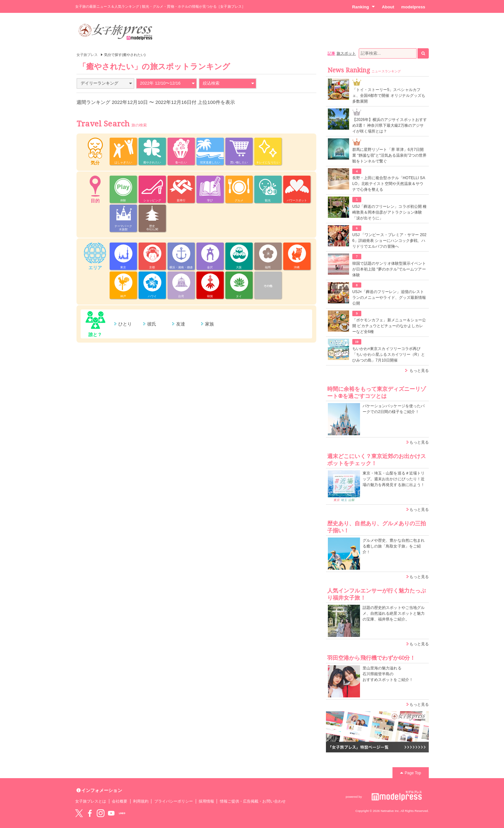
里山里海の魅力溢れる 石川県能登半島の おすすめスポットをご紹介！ (388, 674)
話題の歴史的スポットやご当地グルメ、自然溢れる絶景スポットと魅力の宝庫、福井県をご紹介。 (394, 613)
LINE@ (122, 813)
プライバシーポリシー (174, 801)
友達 (181, 324)
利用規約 (141, 801)
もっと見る (419, 371)
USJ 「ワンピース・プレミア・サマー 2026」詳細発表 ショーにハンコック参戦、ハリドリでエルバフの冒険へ (389, 241)
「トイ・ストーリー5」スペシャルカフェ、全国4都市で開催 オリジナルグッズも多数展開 (389, 96)
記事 (331, 53)
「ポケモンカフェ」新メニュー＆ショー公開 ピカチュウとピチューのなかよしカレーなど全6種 (389, 326)
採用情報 (206, 801)
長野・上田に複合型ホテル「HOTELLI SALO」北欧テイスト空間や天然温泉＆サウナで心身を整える (389, 184)
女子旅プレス (87, 55)
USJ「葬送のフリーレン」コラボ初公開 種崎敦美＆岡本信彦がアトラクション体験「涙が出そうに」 (389, 212)
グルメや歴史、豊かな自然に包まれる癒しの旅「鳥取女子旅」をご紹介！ (394, 546)
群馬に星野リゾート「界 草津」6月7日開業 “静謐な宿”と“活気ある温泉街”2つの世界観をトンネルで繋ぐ (389, 155)
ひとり (125, 324)
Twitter (79, 813)
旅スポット (346, 53)
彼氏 (152, 324)
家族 (210, 324)
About (388, 7)
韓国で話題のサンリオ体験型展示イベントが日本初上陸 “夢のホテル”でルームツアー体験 (389, 269)
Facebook (90, 813)
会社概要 (120, 801)
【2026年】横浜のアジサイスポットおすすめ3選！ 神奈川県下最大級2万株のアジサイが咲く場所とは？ (390, 125)
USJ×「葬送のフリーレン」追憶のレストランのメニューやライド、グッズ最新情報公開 (389, 298)
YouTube (111, 813)
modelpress (413, 7)
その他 (268, 286)
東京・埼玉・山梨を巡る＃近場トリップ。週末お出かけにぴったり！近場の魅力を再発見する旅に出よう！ (394, 479)
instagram (101, 813)
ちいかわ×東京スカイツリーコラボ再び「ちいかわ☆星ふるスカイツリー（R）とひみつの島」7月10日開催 (389, 354)
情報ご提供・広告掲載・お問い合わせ (253, 801)
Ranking (363, 7)
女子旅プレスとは (91, 801)
